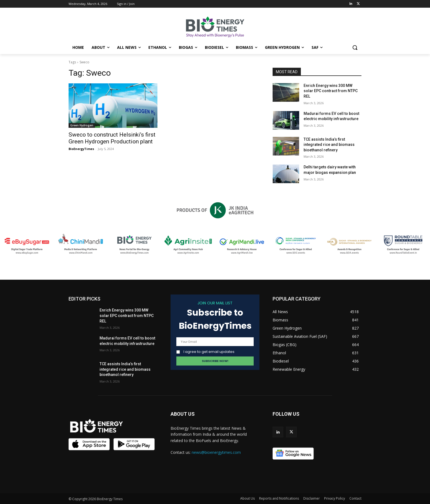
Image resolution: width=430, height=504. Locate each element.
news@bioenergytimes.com (216, 452)
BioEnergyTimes (81, 149)
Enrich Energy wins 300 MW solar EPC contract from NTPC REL (331, 91)
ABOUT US (183, 414)
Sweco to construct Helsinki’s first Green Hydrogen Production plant (112, 138)
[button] (355, 47)
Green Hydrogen (82, 125)
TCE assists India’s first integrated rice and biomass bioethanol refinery (329, 145)
